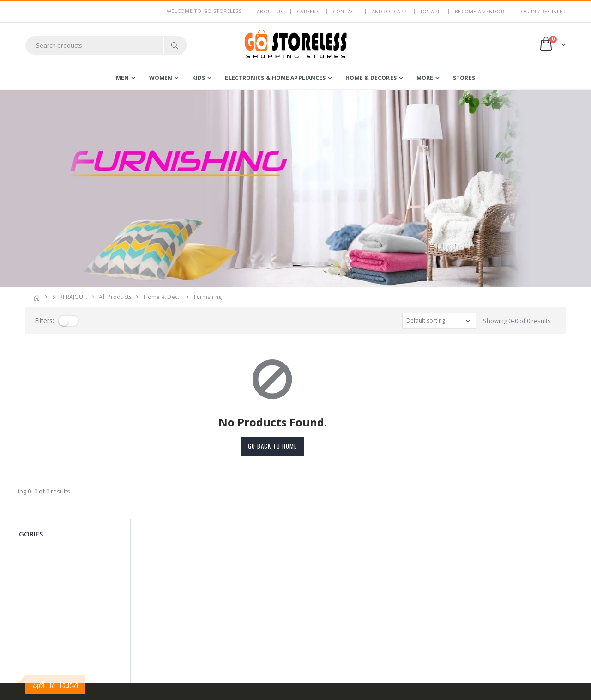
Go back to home (295, 446)
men (122, 78)
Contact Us (179, 650)
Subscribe (482, 595)
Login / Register (272, 569)
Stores (464, 78)
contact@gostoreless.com (61, 635)
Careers (308, 11)
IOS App (431, 11)
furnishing (208, 297)
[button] (552, 45)
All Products (115, 297)
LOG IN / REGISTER (542, 11)
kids (199, 78)
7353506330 (77, 612)
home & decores (371, 78)
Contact (345, 11)
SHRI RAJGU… (70, 297)
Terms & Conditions (191, 593)
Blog (170, 638)
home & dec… (163, 297)
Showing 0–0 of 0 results (517, 321)
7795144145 (42, 612)
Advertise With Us (189, 687)
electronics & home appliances (275, 78)
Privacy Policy (183, 581)
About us (270, 11)
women (161, 78)
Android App (389, 11)
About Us (177, 569)
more (425, 78)
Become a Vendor (479, 11)
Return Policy (182, 605)
